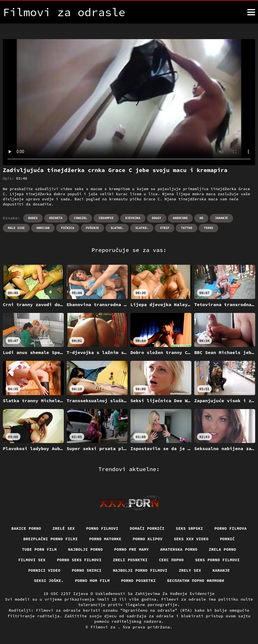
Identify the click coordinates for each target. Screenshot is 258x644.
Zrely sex (190, 570)
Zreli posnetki (130, 560)
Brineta (56, 218)
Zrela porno (222, 549)
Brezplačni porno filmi (51, 539)
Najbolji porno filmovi (140, 570)
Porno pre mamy (132, 549)
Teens (209, 228)
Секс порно (172, 560)
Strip (165, 228)
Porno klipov (148, 539)
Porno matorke (105, 539)
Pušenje (92, 228)
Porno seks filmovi (79, 560)
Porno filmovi (102, 528)
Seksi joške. (49, 581)
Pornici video (44, 570)
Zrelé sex (64, 528)
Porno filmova (230, 528)
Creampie (106, 218)
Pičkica (68, 228)
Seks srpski (189, 528)
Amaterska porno (179, 549)
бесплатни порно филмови (195, 581)
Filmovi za (104, 627)
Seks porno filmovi (217, 560)
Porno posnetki (138, 581)
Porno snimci (87, 570)
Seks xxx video (191, 539)
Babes (33, 218)
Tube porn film (40, 549)
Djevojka (133, 218)
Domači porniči (147, 528)
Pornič (228, 539)
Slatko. (117, 228)
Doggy (157, 218)
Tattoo (187, 228)
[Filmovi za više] (251, 12)
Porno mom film (92, 581)
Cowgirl (81, 218)
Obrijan (43, 228)
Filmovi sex (32, 560)
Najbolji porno (85, 549)
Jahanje (221, 218)
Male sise (16, 228)
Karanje (221, 570)
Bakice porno (26, 528)
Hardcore (180, 218)
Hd (201, 218)
